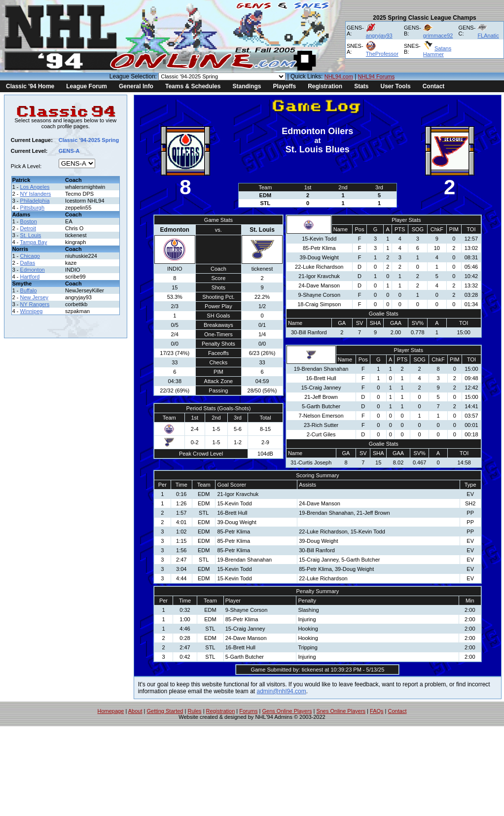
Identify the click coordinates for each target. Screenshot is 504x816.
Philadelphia (35, 201)
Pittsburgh (33, 208)
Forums (248, 711)
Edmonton (33, 270)
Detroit (28, 228)
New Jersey (34, 297)
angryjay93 (379, 35)
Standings (247, 86)
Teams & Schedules (193, 86)
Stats (361, 86)
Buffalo (29, 290)
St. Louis (31, 235)
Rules (194, 711)
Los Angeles (35, 187)
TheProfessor (382, 54)
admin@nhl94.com (282, 691)
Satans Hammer (437, 51)
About (135, 711)
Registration (325, 86)
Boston (29, 221)
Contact (434, 86)
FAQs (377, 711)
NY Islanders (36, 194)
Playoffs (284, 86)
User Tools (396, 86)
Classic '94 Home (30, 86)
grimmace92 (438, 35)
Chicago (30, 256)
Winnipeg (32, 311)
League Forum (87, 86)
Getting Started (165, 711)
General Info (136, 86)
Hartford (30, 277)
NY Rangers (35, 304)
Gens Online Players (287, 711)
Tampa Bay (33, 242)
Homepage (111, 711)
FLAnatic (488, 35)
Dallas (28, 263)
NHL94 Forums (377, 76)
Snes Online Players (341, 711)
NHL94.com (339, 76)
